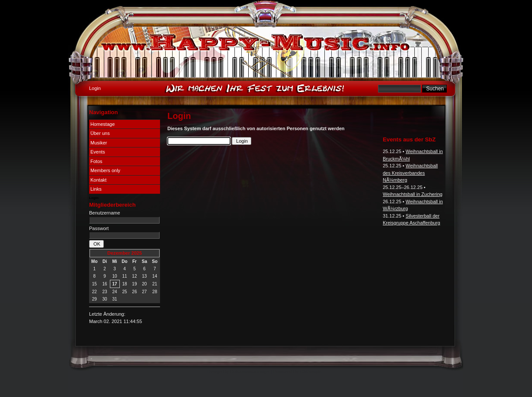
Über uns (100, 133)
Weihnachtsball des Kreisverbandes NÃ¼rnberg (410, 173)
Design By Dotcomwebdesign (238, 371)
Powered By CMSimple (297, 371)
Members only (105, 170)
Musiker (99, 143)
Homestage (103, 124)
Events (98, 152)
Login (94, 198)
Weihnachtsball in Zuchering (413, 194)
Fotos (96, 161)
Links (96, 189)
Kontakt (98, 180)
